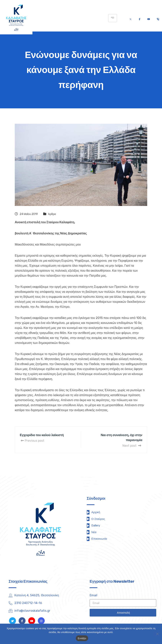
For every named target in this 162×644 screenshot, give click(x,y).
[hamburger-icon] (113, 18)
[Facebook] (139, 18)
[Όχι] (157, 634)
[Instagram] (41, 621)
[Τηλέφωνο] (158, 18)
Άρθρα (52, 214)
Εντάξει (82, 638)
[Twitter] (131, 18)
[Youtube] (149, 18)
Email (93, 595)
